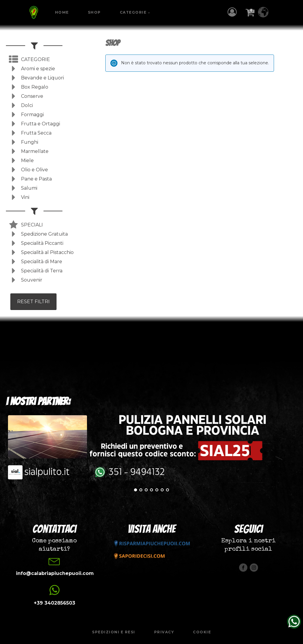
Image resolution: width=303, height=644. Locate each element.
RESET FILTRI (33, 302)
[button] (234, 12)
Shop (94, 12)
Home (62, 12)
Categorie (133, 12)
